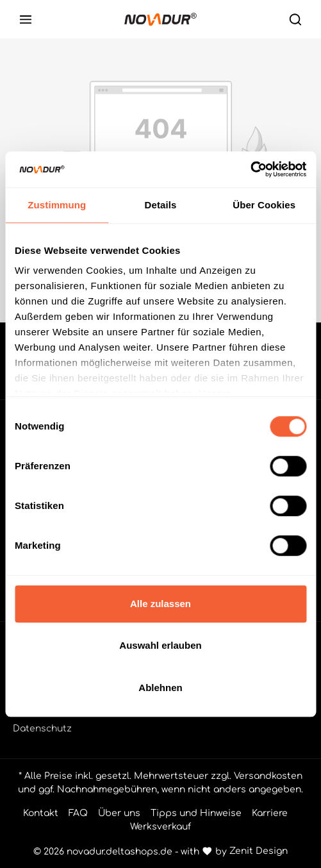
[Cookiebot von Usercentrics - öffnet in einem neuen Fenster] (250, 169)
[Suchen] (295, 19)
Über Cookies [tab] (264, 205)
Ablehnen (160, 688)
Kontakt (41, 813)
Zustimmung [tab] (57, 205)
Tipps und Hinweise (196, 813)
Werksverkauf (160, 827)
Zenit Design (259, 851)
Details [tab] (161, 205)
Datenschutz (42, 729)
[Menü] (26, 19)
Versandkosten (268, 776)
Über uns (119, 813)
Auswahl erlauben (160, 645)
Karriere (270, 813)
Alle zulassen (160, 604)
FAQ (78, 813)
